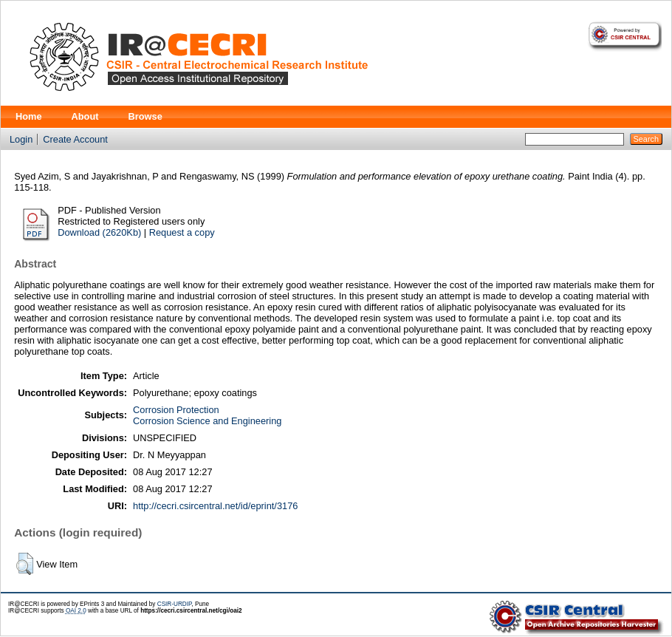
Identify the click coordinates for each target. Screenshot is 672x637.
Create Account (75, 139)
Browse (145, 116)
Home (29, 116)
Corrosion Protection (176, 410)
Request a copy (182, 232)
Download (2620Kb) (99, 232)
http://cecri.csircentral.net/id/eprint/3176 (215, 506)
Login (21, 139)
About (85, 116)
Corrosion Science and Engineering (207, 421)
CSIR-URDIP (175, 604)
